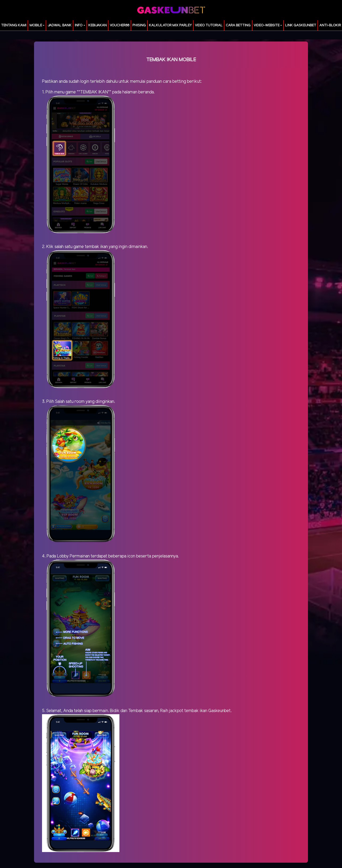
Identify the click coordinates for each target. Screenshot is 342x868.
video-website (267, 25)
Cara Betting (238, 25)
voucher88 (120, 25)
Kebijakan (97, 25)
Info (79, 25)
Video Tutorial (209, 25)
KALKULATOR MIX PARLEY (170, 25)
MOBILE (36, 25)
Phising (139, 25)
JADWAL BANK (60, 25)
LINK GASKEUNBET (301, 25)
